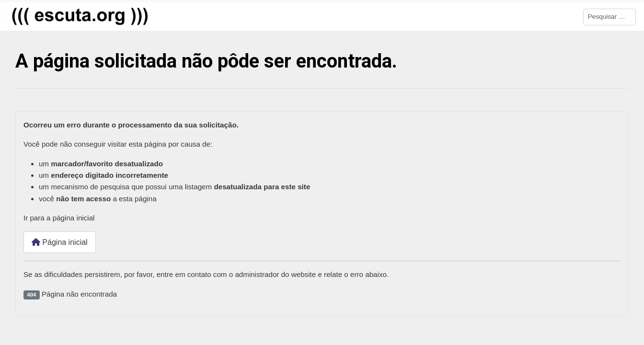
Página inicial (60, 242)
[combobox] (609, 17)
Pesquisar (567, 16)
